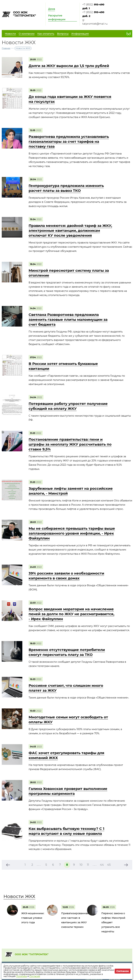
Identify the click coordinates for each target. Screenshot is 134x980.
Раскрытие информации (57, 17)
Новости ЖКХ (19, 896)
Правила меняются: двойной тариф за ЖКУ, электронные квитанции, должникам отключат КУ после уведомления (70, 231)
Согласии (35, 976)
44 (102, 865)
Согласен (123, 971)
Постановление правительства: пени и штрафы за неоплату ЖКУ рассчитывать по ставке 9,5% (70, 444)
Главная (6, 48)
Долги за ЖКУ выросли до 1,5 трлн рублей (69, 66)
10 (81, 865)
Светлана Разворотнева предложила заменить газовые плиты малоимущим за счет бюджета (68, 320)
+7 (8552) (93, 6)
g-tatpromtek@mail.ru (95, 22)
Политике (21, 976)
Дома (52, 9)
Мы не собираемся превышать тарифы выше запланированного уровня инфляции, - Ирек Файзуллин (72, 533)
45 (109, 865)
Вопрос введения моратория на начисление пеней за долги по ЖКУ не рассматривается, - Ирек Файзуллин (71, 614)
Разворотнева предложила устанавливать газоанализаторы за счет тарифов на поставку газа (69, 142)
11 (88, 865)
